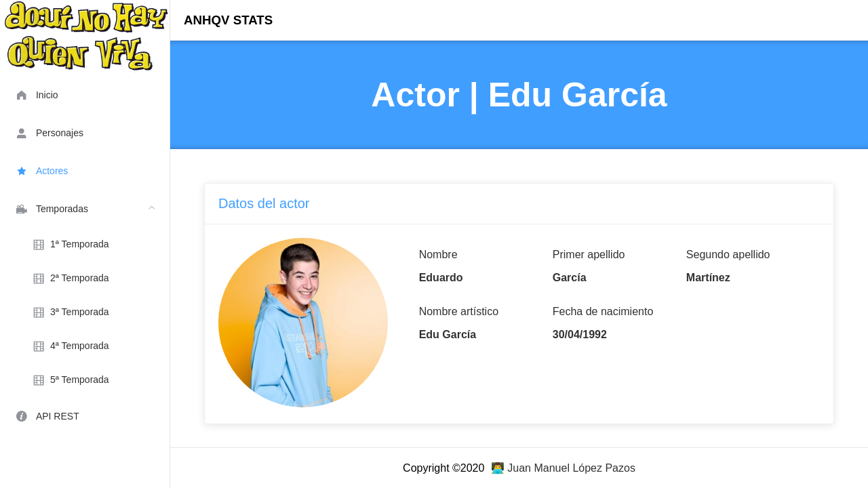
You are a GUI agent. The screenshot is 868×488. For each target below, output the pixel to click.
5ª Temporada (70, 380)
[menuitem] (85, 94)
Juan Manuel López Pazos (571, 468)
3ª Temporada (70, 312)
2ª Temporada (70, 279)
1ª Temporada (70, 245)
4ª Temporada (70, 346)
